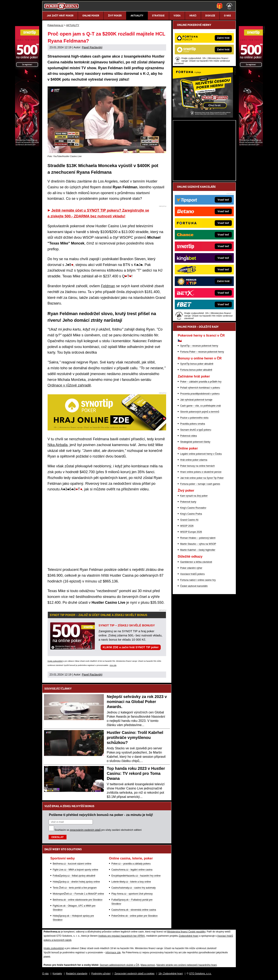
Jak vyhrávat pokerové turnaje (196, 400)
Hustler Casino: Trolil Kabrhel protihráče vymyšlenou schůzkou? (135, 738)
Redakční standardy (77, 974)
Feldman (108, 286)
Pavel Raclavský (92, 47)
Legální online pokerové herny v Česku (201, 454)
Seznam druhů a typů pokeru (196, 430)
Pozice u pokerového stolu (194, 418)
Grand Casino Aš (189, 520)
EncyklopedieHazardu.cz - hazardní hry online (136, 876)
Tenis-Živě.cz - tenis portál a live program (75, 888)
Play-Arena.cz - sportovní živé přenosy (132, 894)
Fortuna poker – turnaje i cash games (200, 484)
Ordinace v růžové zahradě (69, 385)
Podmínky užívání (101, 974)
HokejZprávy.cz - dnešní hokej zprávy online (76, 882)
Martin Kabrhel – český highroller (198, 550)
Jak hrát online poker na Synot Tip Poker (202, 478)
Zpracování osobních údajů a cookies (134, 974)
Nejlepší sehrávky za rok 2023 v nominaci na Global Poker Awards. (137, 702)
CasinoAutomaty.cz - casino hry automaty (134, 888)
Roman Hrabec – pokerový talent (198, 538)
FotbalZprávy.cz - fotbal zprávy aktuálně (74, 876)
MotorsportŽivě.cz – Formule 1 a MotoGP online (78, 894)
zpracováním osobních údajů (85, 830)
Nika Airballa (58, 445)
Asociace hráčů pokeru (192, 574)
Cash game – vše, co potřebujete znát (200, 406)
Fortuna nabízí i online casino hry (198, 580)
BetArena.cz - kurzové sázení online (72, 864)
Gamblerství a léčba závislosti (196, 562)
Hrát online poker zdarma (194, 460)
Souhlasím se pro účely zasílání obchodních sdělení (98, 830)
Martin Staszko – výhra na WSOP (198, 544)
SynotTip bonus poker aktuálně (197, 364)
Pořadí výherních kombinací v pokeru (200, 388)
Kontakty (57, 974)
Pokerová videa (189, 436)
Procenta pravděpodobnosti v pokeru (200, 394)
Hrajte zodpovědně (55, 661)
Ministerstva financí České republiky (186, 932)
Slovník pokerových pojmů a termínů (200, 412)
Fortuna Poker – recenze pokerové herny (202, 352)
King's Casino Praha (191, 514)
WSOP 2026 (187, 526)
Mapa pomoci (148, 965)
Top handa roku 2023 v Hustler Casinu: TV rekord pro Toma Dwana (136, 773)
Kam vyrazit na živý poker (194, 496)
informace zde (113, 953)
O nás (45, 974)
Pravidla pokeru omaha (193, 424)
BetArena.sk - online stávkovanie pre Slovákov (78, 900)
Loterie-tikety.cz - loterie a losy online (131, 882)
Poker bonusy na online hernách (197, 466)
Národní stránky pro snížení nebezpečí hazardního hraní (187, 965)
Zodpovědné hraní (189, 936)
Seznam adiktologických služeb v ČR (119, 965)
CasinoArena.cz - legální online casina (132, 870)
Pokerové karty (188, 502)
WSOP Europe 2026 (191, 532)
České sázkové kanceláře (194, 586)
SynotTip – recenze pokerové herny (199, 346)
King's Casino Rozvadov (193, 508)
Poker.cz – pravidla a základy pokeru (131, 864)
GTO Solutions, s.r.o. (200, 974)
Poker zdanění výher (191, 568)
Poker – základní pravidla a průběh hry (201, 382)
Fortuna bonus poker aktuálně (196, 370)
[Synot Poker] (251, 145)
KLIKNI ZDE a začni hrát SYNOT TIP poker (131, 647)
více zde (113, 665)
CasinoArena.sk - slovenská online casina (134, 910)
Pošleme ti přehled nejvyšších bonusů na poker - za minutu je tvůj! (101, 815)
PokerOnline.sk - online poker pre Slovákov (135, 916)
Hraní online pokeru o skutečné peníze (201, 472)
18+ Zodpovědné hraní (171, 974)
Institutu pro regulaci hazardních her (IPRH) (122, 936)
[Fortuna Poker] (203, 117)
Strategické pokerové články (195, 442)
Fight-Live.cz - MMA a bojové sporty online (76, 870)
